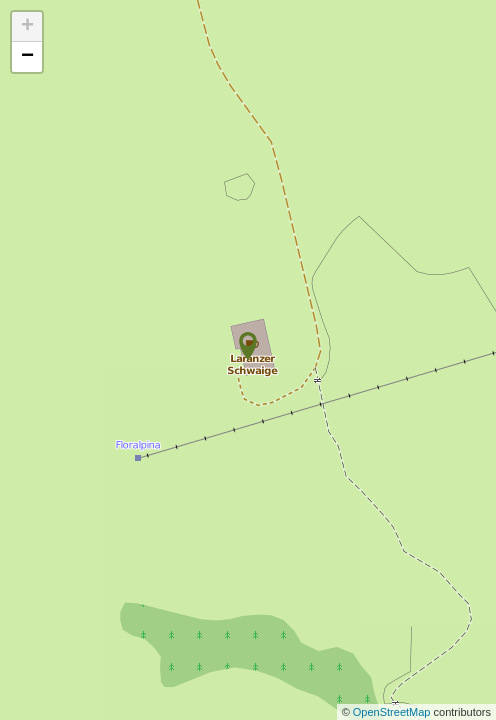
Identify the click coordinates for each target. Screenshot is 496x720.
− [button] (27, 57)
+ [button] (27, 27)
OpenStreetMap (393, 712)
